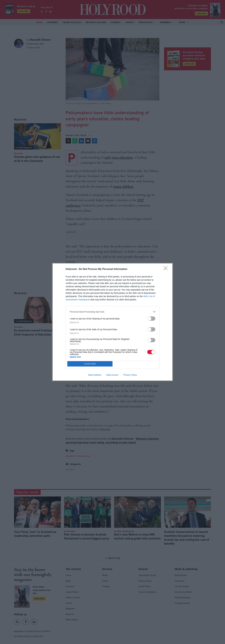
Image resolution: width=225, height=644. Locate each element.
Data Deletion (95, 375)
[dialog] (112, 322)
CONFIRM (90, 364)
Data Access (112, 375)
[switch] (151, 319)
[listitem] (112, 312)
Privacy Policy (130, 375)
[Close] (167, 269)
